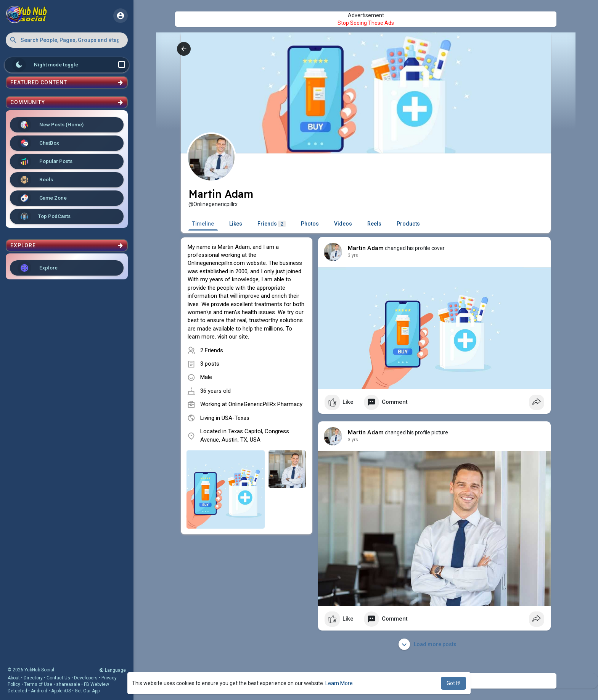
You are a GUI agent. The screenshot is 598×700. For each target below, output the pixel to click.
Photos (310, 224)
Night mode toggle (69, 65)
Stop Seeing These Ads (366, 23)
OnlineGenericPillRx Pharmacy (265, 404)
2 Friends (212, 350)
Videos (343, 224)
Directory (33, 678)
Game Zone (42, 198)
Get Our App (87, 691)
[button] (67, 40)
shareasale (68, 684)
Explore (38, 268)
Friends (272, 224)
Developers (86, 678)
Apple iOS (61, 691)
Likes (236, 224)
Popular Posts (45, 161)
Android (39, 691)
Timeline (203, 224)
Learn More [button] (339, 683)
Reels (35, 180)
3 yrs (353, 255)
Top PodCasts (44, 216)
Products (408, 224)
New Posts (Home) (51, 125)
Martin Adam (366, 248)
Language (113, 670)
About (14, 678)
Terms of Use (38, 684)
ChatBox (38, 143)
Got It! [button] (453, 683)
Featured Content (67, 82)
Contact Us (58, 678)
